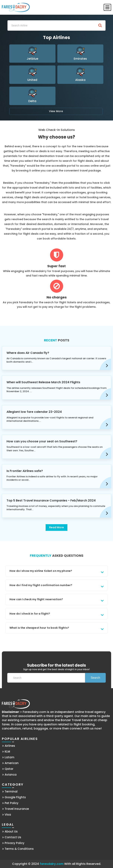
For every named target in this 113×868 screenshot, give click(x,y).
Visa (7, 815)
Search (95, 678)
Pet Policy (10, 803)
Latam (8, 757)
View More (56, 111)
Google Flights (14, 797)
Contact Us (12, 837)
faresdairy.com (52, 864)
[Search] (56, 25)
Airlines (9, 746)
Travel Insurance (16, 809)
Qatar (8, 769)
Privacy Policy (13, 843)
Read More (56, 527)
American (10, 763)
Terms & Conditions (18, 849)
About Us (10, 831)
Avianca (9, 775)
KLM (6, 752)
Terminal (10, 791)
